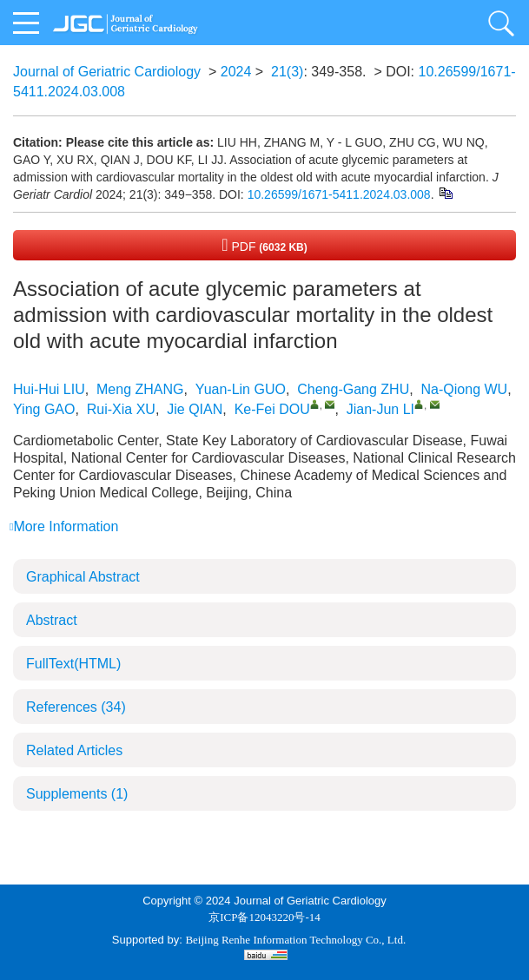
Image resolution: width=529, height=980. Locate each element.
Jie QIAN (195, 409)
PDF (264, 245)
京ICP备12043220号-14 (264, 917)
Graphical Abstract (83, 577)
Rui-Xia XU (121, 409)
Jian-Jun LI (380, 409)
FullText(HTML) (73, 664)
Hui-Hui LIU (49, 389)
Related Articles (74, 750)
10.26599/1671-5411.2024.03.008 (339, 194)
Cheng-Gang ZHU (353, 389)
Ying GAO (44, 409)
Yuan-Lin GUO (241, 389)
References (76, 707)
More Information (64, 526)
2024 (236, 72)
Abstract (52, 620)
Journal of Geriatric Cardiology (107, 72)
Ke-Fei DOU (272, 409)
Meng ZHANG (140, 389)
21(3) (287, 72)
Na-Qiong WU (465, 389)
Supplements (77, 794)
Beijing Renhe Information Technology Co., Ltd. (295, 940)
